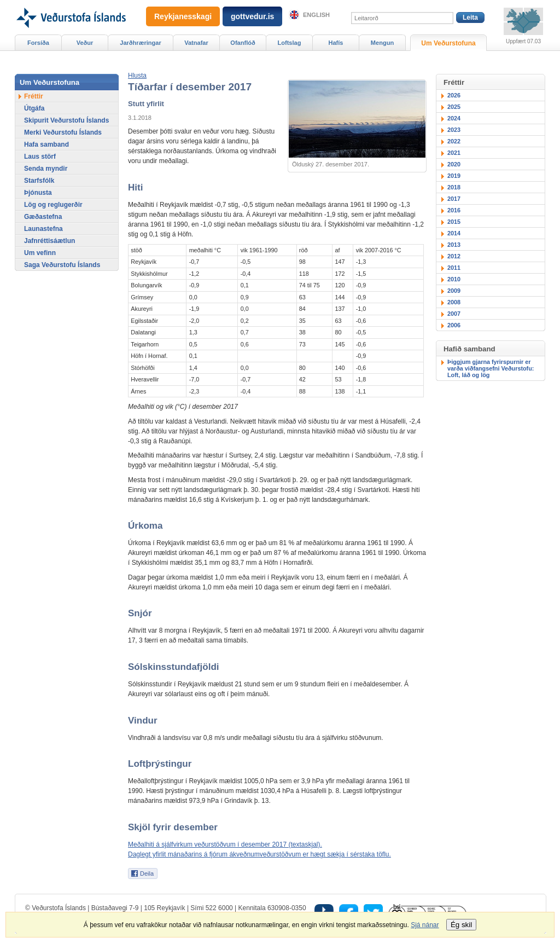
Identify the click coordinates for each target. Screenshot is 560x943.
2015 (454, 222)
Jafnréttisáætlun (49, 241)
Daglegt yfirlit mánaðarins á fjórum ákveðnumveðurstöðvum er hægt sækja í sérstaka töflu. (259, 854)
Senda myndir (46, 169)
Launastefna (43, 229)
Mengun (382, 43)
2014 (454, 233)
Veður (85, 43)
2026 (454, 95)
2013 (454, 245)
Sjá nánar (425, 925)
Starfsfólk (39, 181)
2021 (454, 153)
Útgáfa (34, 108)
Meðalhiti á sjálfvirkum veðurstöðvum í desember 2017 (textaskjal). (225, 844)
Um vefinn (40, 253)
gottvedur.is (252, 16)
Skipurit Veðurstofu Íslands (66, 120)
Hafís (336, 43)
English (316, 15)
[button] (137, 76)
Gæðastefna (43, 217)
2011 (454, 268)
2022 (454, 141)
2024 (454, 118)
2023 (454, 130)
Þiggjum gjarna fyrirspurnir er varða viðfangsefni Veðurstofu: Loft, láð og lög (491, 368)
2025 (454, 107)
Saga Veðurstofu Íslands (62, 265)
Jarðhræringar (140, 43)
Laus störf (40, 157)
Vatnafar (196, 43)
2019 (454, 176)
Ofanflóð (243, 43)
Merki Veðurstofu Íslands (63, 132)
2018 (454, 187)
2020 (454, 164)
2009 (454, 291)
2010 (454, 279)
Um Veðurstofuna (448, 43)
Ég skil (461, 925)
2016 (454, 210)
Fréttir (34, 96)
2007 (454, 314)
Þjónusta (38, 193)
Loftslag (290, 43)
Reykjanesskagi (183, 16)
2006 (454, 325)
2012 (454, 256)
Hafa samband (46, 144)
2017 (454, 199)
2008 (454, 302)
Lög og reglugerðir (53, 205)
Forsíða (38, 43)
